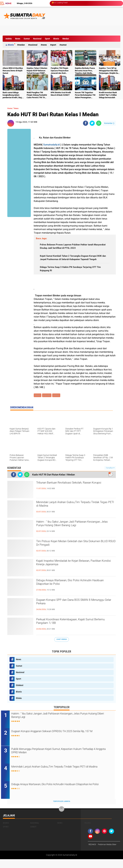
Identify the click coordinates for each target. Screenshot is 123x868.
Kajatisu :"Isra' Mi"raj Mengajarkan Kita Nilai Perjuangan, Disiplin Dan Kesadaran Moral (109, 71)
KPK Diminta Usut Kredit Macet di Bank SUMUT (61, 94)
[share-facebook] (86, 123)
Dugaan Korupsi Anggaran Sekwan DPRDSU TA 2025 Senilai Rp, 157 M (62, 742)
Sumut (27, 39)
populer (47, 403)
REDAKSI (93, 853)
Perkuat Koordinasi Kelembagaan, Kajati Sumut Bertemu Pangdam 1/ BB (75, 631)
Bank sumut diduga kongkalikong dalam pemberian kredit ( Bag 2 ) (13, 95)
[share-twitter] (92, 123)
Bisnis (56, 39)
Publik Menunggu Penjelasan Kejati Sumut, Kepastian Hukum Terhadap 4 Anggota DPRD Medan (60, 760)
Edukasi (20, 693)
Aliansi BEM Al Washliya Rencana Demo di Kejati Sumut (13, 71)
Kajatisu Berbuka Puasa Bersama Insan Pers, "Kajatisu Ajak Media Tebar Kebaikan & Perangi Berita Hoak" (85, 71)
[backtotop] (62, 818)
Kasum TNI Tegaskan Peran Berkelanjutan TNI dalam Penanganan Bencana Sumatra (85, 95)
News (18, 39)
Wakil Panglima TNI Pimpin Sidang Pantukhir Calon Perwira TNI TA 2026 (37, 95)
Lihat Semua (62, 648)
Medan (66, 39)
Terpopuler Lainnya (62, 810)
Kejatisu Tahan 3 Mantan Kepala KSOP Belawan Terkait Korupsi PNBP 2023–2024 (37, 71)
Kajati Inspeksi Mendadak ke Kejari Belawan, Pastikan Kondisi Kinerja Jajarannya (73, 572)
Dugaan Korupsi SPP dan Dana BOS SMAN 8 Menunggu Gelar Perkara (73, 611)
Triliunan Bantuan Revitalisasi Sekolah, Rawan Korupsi (74, 494)
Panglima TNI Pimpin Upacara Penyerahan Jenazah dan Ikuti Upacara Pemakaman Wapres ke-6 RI (60, 71)
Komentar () (109, 123)
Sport (47, 39)
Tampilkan (110, 476)
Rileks (19, 706)
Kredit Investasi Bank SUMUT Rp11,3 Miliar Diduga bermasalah (108, 95)
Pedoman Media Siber (109, 853)
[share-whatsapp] (99, 123)
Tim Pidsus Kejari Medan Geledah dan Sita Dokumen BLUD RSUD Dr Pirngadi (71, 552)
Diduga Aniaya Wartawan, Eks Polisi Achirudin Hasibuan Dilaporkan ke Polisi (74, 591)
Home (8, 3)
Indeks (9, 39)
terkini (57, 403)
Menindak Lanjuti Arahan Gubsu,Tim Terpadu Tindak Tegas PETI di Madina (73, 513)
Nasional (37, 39)
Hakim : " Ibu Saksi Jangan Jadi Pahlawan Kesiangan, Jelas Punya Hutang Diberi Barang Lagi (74, 535)
